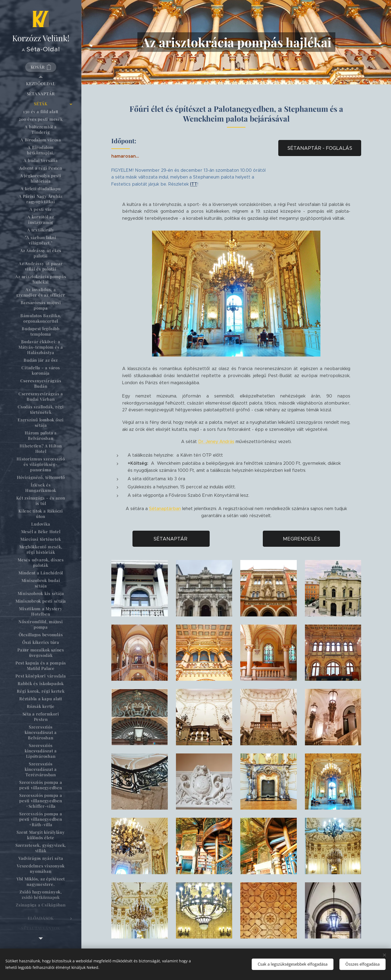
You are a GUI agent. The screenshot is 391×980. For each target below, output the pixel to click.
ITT (194, 184)
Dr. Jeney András (216, 442)
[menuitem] (41, 84)
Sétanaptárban (165, 509)
